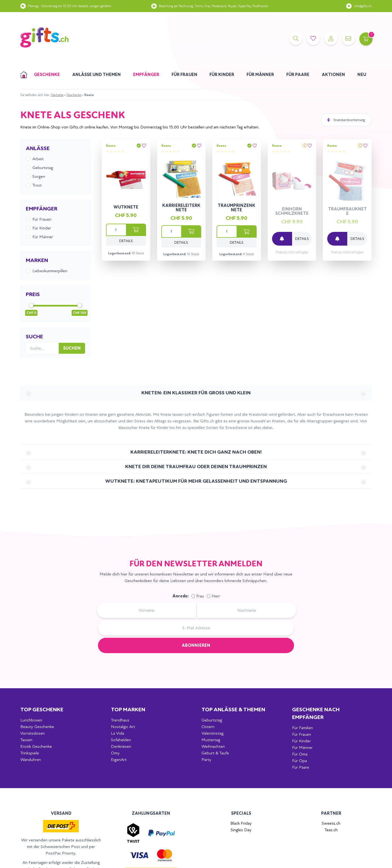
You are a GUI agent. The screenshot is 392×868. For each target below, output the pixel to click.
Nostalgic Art (123, 727)
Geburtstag (212, 720)
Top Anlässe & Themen (233, 710)
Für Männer (260, 75)
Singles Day (241, 830)
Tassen (26, 740)
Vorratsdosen (33, 733)
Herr (216, 596)
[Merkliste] (312, 38)
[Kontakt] (348, 38)
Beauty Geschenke (37, 727)
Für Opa (299, 761)
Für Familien (303, 728)
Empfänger (146, 75)
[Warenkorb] (365, 38)
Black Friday (241, 823)
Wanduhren (31, 759)
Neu (362, 75)
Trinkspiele (30, 753)
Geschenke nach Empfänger (316, 713)
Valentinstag (212, 733)
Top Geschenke (42, 710)
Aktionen (333, 75)
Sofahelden (121, 740)
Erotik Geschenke (36, 746)
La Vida (117, 733)
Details (126, 241)
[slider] (31, 305)
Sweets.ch (331, 823)
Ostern (208, 727)
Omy (115, 753)
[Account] (330, 38)
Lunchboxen (31, 720)
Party (206, 759)
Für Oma (300, 754)
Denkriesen (121, 746)
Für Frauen (184, 75)
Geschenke (47, 75)
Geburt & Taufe (215, 753)
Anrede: (180, 596)
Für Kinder (222, 75)
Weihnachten (213, 746)
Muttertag (211, 740)
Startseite (57, 95)
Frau (200, 596)
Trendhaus (120, 720)
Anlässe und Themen (96, 75)
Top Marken (128, 710)
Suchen (72, 348)
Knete (111, 146)
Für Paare (298, 75)
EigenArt (119, 759)
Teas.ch (331, 830)
